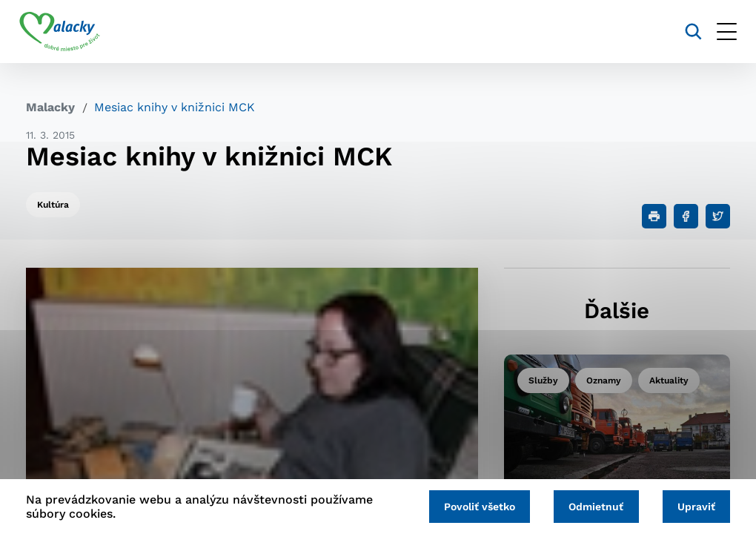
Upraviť (695, 506)
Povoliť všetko (473, 506)
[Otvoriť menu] (720, 32)
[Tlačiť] (654, 216)
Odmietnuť (592, 506)
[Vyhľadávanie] (687, 32)
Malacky (50, 107)
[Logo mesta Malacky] (66, 32)
